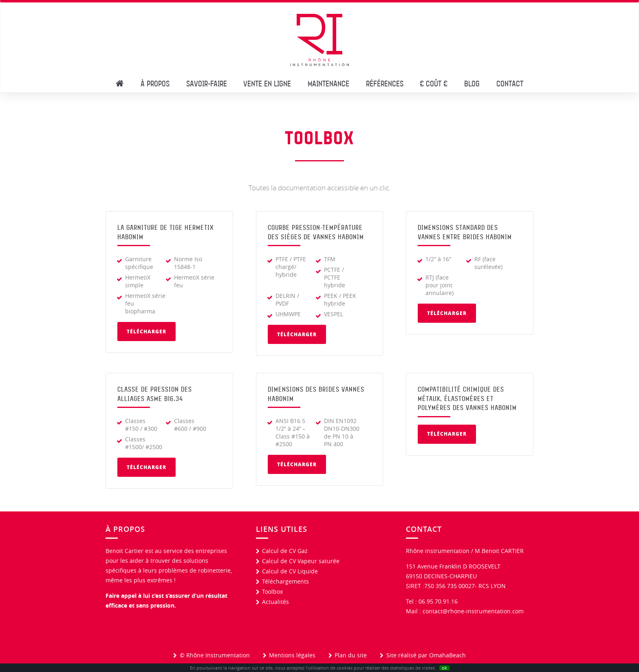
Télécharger (147, 332)
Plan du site (351, 655)
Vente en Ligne (267, 83)
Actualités (275, 602)
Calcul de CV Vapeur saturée (301, 561)
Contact (510, 83)
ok (444, 668)
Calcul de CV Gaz (285, 551)
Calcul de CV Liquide (290, 571)
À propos (155, 83)
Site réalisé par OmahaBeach (426, 655)
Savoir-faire (207, 83)
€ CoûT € (434, 83)
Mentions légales (292, 655)
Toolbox (272, 592)
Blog (472, 83)
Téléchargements (285, 581)
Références (385, 83)
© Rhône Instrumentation (215, 655)
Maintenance (328, 83)
